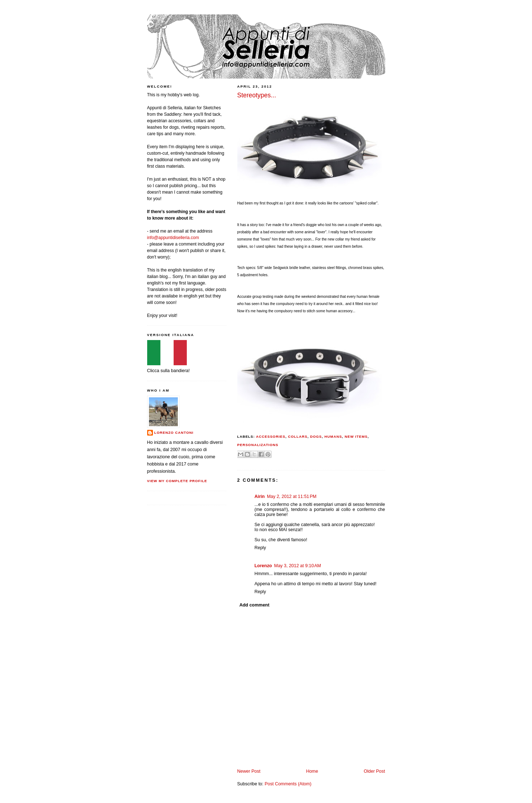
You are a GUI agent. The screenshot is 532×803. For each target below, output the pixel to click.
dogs (316, 436)
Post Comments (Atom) (288, 784)
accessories (271, 436)
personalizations (258, 445)
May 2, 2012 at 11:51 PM (292, 497)
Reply (260, 548)
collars (298, 436)
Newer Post (249, 771)
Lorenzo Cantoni (174, 433)
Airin (260, 497)
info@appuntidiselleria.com (173, 238)
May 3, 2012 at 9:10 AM (298, 566)
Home (312, 771)
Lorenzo (263, 566)
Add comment (254, 605)
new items (356, 436)
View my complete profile (177, 481)
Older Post (375, 771)
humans (333, 436)
